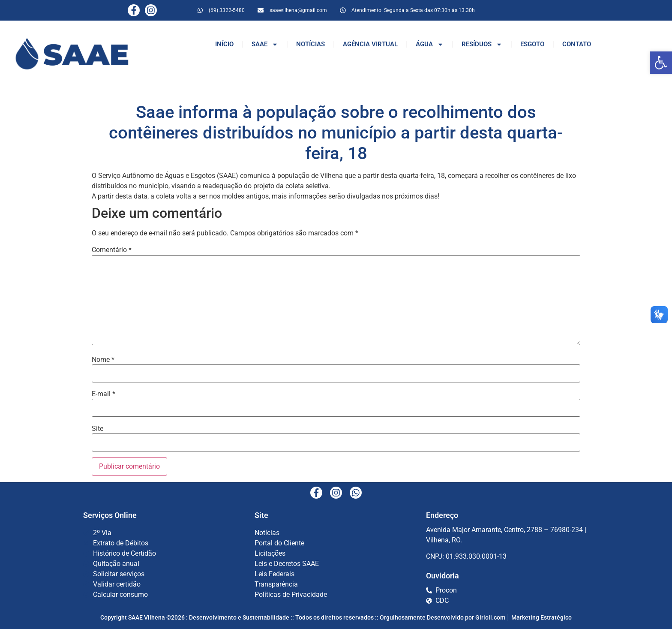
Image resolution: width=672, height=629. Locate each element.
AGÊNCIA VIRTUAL (370, 44)
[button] (661, 63)
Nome (103, 360)
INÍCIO (224, 44)
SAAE (265, 44)
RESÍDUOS (482, 44)
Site (97, 429)
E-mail (103, 394)
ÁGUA (430, 44)
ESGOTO (532, 44)
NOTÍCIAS (310, 44)
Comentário (112, 250)
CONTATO (577, 44)
